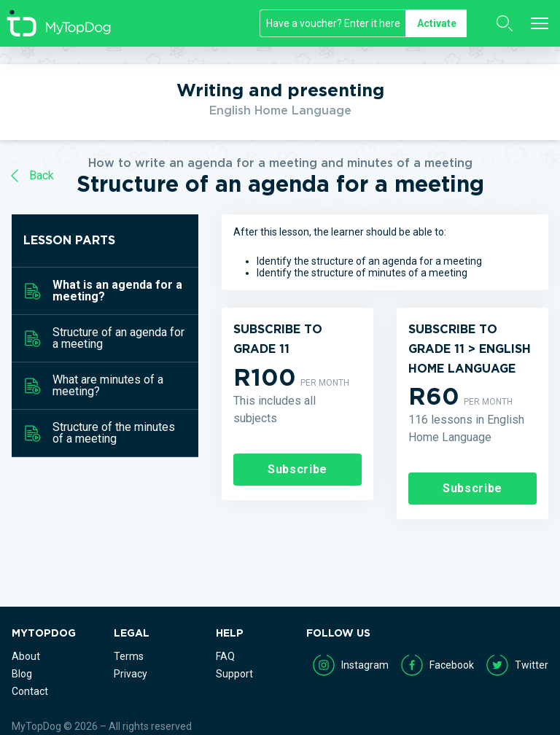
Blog (22, 674)
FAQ (225, 656)
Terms (129, 656)
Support (234, 674)
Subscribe (297, 469)
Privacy (131, 674)
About (26, 656)
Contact (30, 691)
